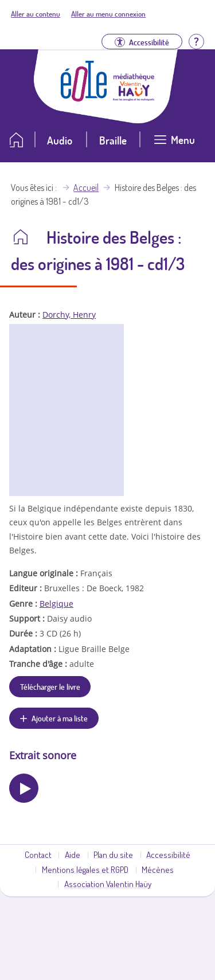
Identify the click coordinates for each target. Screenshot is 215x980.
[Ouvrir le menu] (174, 144)
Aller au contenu (36, 14)
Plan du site (113, 854)
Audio (60, 140)
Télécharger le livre (50, 686)
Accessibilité (168, 854)
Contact (38, 854)
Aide (73, 854)
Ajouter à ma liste (60, 718)
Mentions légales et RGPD (85, 869)
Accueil (86, 188)
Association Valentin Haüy (108, 884)
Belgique (56, 604)
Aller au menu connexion (108, 14)
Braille (113, 140)
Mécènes (158, 869)
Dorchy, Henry (69, 315)
